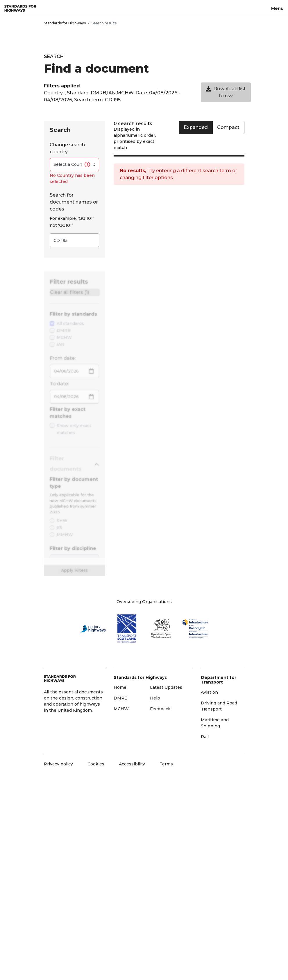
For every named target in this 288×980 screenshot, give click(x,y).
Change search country (67, 148)
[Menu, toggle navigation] (277, 8)
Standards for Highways (65, 23)
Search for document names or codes (74, 202)
